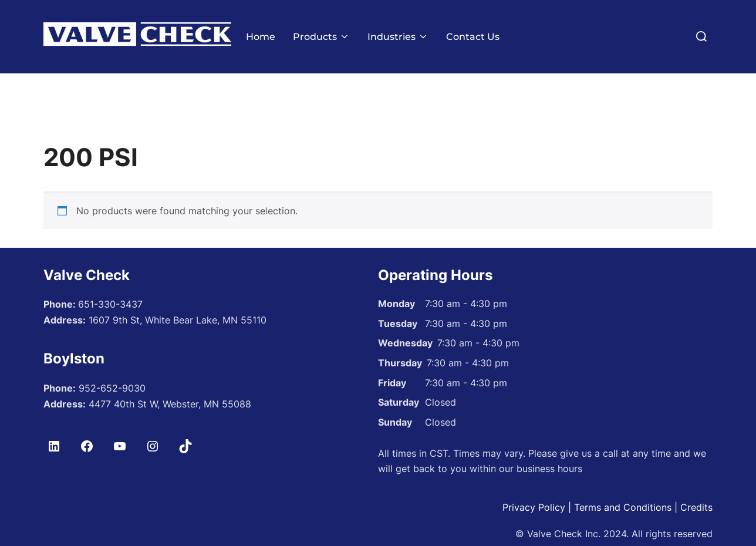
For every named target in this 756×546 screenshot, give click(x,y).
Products (321, 37)
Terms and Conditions (623, 530)
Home (261, 37)
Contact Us (473, 37)
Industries (398, 37)
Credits (696, 530)
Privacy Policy (534, 530)
